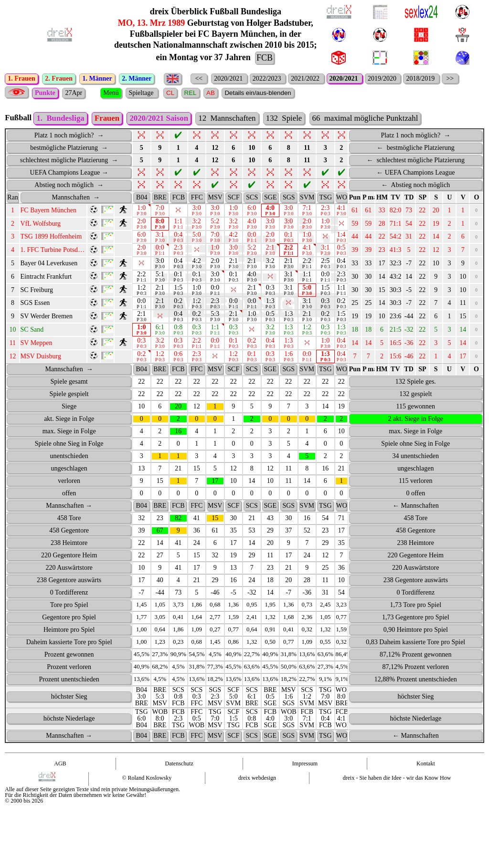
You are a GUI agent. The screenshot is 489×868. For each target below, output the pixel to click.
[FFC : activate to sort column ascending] (197, 212)
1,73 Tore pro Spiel (415, 619)
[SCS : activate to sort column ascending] (252, 212)
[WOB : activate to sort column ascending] (341, 212)
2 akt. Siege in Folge (416, 433)
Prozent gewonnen (69, 669)
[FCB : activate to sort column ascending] (178, 212)
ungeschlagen (69, 483)
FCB (265, 58)
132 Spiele (284, 132)
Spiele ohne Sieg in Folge (69, 458)
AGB (60, 778)
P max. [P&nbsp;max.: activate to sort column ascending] (369, 212)
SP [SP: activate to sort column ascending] (423, 212)
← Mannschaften (416, 520)
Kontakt (426, 778)
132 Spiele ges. (416, 396)
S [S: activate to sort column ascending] (436, 212)
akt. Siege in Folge (69, 433)
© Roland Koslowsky (147, 792)
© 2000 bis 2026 (24, 815)
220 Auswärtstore (69, 582)
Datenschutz (179, 778)
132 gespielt (415, 408)
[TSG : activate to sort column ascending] (325, 212)
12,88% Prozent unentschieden (416, 694)
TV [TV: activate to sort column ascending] (396, 212)
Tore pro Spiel (69, 619)
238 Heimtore (69, 557)
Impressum (305, 778)
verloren (69, 495)
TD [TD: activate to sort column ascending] (409, 212)
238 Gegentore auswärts (69, 594)
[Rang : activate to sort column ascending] (12, 212)
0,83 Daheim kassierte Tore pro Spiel (415, 656)
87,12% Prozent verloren (416, 681)
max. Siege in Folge (69, 445)
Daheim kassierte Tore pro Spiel (69, 656)
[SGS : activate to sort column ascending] (289, 212)
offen (69, 507)
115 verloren (416, 495)
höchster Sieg (69, 711)
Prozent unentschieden (69, 694)
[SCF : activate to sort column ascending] (234, 212)
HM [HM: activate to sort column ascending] (382, 212)
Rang (13, 212)
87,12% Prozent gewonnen (415, 669)
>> (450, 78)
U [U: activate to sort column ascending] (449, 212)
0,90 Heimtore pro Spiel (416, 644)
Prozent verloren (69, 681)
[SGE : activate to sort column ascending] (271, 212)
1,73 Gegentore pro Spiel (416, 632)
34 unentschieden (415, 470)
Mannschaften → (69, 520)
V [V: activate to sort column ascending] (463, 212)
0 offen (415, 507)
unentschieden (69, 470)
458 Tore (69, 532)
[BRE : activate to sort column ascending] (160, 212)
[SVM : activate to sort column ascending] (307, 212)
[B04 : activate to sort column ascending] (142, 212)
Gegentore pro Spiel (69, 632)
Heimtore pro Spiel (69, 644)
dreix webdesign (257, 792)
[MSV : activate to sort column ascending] (215, 212)
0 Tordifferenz (69, 607)
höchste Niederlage (69, 733)
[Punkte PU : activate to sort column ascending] (355, 212)
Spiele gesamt (69, 396)
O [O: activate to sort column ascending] (477, 212)
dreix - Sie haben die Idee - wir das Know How (397, 792)
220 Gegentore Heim (69, 570)
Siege (69, 421)
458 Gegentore (69, 545)
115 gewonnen (416, 421)
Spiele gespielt (69, 408)
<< (199, 78)
